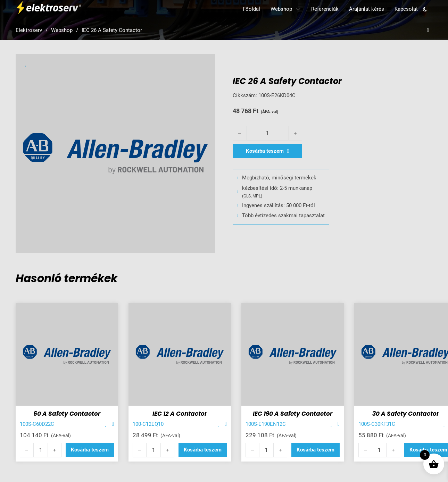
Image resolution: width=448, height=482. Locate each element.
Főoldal (251, 9)
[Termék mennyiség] (267, 133)
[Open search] (428, 30)
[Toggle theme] (425, 9)
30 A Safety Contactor (406, 414)
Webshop (281, 9)
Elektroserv (29, 30)
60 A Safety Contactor (67, 414)
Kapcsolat (406, 9)
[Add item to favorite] (106, 424)
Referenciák (325, 9)
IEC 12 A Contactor (180, 414)
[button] (90, 450)
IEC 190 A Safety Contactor (293, 414)
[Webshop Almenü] (298, 9)
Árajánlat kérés (367, 9)
